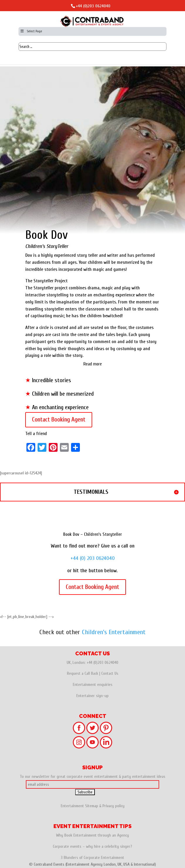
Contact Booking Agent (59, 419)
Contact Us (110, 673)
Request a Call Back (83, 673)
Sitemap (92, 806)
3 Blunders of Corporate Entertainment (92, 858)
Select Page (31, 31)
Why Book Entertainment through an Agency (92, 835)
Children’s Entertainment (114, 632)
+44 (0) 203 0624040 (93, 558)
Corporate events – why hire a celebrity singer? (92, 846)
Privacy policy (113, 806)
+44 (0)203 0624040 (93, 6)
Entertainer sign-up (92, 696)
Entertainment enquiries (93, 685)
